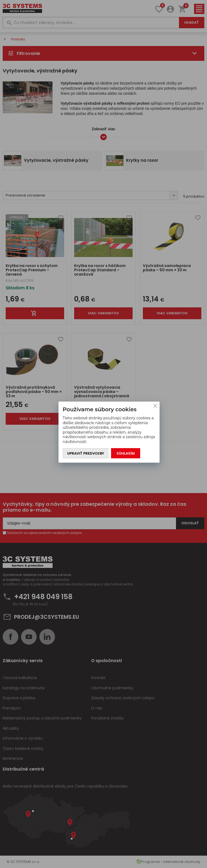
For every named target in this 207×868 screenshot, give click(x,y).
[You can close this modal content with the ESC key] (103, 434)
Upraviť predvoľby (86, 453)
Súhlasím (126, 453)
